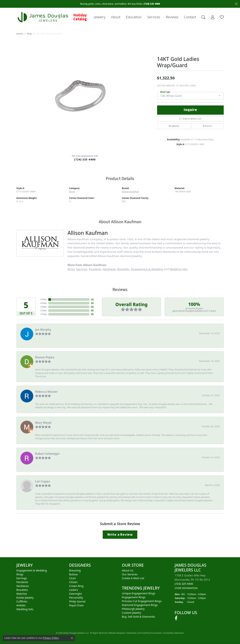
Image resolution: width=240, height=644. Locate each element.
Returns (207, 126)
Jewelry (99, 17)
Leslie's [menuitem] (74, 590)
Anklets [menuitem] (21, 605)
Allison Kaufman (131, 192)
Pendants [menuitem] (22, 582)
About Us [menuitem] (128, 570)
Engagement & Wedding (147, 269)
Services (154, 17)
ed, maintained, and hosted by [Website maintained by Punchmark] (137, 633)
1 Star (43, 314)
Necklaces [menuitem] (23, 586)
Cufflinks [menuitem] (22, 601)
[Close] (236, 4)
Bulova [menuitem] (73, 574)
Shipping (174, 126)
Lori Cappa (43, 481)
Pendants (95, 269)
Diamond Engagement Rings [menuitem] (140, 605)
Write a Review (120, 535)
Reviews (172, 17)
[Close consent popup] (72, 638)
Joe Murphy (43, 330)
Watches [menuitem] (22, 594)
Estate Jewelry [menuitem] (25, 598)
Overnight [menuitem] (75, 594)
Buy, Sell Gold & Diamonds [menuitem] (139, 617)
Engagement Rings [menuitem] (134, 597)
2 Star (43, 310)
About (116, 17)
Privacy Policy (51, 638)
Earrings (82, 269)
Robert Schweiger (48, 454)
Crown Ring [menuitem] (76, 586)
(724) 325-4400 (85, 160)
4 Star (43, 303)
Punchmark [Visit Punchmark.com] (156, 633)
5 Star (43, 299)
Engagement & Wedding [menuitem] (32, 570)
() (92, 299)
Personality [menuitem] (76, 598)
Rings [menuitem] (20, 574)
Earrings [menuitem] (22, 578)
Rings (29, 34)
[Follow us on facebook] (176, 618)
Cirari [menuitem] (73, 578)
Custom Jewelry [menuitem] (132, 613)
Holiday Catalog (80, 17)
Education (134, 17)
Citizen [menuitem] (73, 582)
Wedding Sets (179, 269)
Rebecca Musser (46, 392)
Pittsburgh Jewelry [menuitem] (133, 609)
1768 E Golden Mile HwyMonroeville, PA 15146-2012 (192, 582)
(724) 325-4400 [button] (152, 4)
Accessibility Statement (173, 633)
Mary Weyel (43, 423)
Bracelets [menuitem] (22, 590)
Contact (190, 17)
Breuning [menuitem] (75, 570)
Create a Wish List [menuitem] (133, 578)
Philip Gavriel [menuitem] (77, 601)
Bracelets (123, 269)
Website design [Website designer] (115, 633)
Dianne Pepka (45, 357)
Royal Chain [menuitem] (77, 605)
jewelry (20, 34)
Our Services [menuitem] (130, 574)
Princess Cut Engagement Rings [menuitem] (142, 601)
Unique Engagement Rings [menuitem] (139, 593)
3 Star (43, 307)
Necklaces (109, 269)
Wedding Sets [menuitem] (25, 609)
